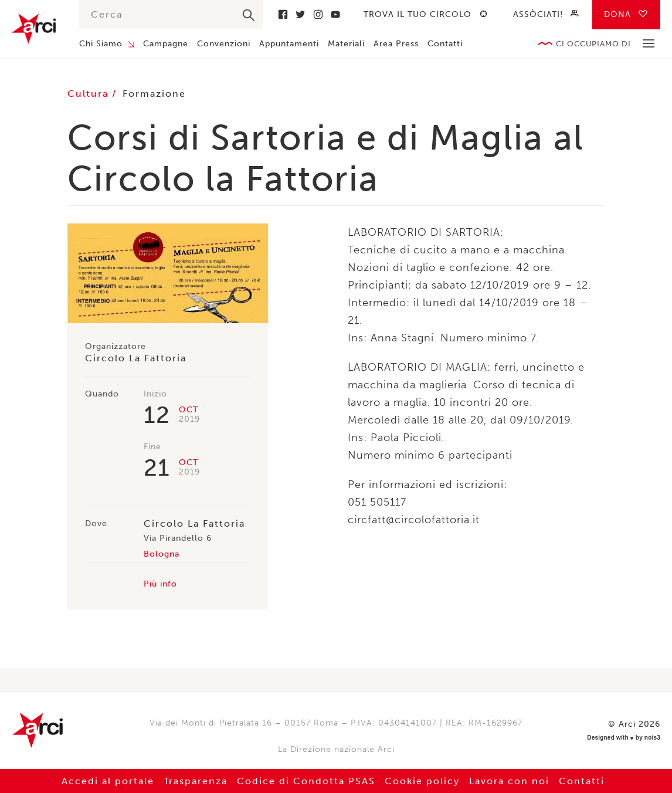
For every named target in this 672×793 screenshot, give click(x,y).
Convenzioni (224, 44)
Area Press (396, 44)
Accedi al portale (108, 781)
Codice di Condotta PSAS (306, 781)
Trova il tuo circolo (418, 14)
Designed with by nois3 (624, 738)
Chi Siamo (101, 44)
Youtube (335, 14)
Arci (34, 28)
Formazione (154, 94)
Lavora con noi (509, 781)
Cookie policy (422, 781)
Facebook (283, 14)
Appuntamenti (289, 44)
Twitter (300, 14)
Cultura (90, 94)
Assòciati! (538, 14)
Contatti (445, 44)
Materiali (346, 44)
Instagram (318, 14)
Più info (160, 584)
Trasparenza (196, 781)
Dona (617, 14)
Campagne (166, 44)
